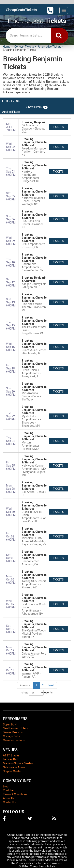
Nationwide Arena (14, 767)
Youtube (8, 790)
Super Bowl (10, 724)
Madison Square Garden (18, 763)
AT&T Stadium (12, 755)
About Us (9, 798)
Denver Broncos (13, 732)
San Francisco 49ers (15, 728)
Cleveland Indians (14, 740)
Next (51, 685)
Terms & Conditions (15, 794)
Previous (25, 685)
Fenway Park (11, 759)
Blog (6, 786)
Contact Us (10, 802)
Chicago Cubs (11, 736)
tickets (58, 127)
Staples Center (12, 771)
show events (37, 693)
